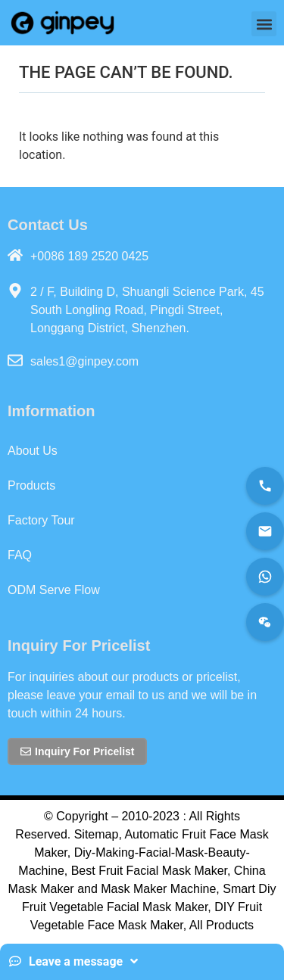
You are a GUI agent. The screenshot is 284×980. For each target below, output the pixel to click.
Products (31, 485)
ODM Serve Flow (54, 590)
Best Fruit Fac (109, 871)
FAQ (20, 555)
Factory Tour (41, 520)
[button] (264, 24)
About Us (33, 451)
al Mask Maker (188, 871)
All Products (222, 925)
